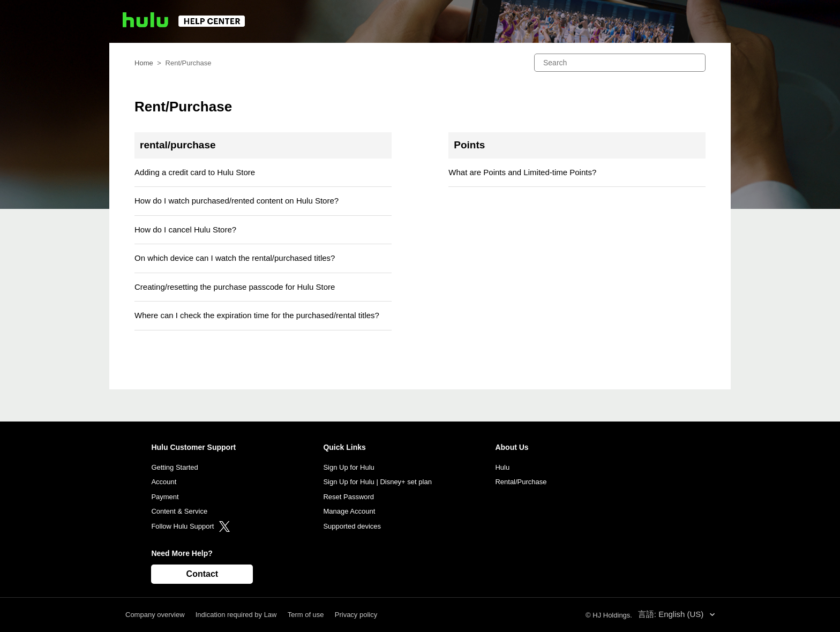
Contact (202, 574)
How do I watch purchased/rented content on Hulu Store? (237, 201)
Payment (165, 497)
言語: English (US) (672, 614)
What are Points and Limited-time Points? (522, 172)
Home (144, 63)
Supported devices (352, 526)
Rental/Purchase (521, 482)
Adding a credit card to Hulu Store (195, 172)
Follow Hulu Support (190, 526)
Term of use (306, 615)
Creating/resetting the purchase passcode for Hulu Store (235, 287)
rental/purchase (178, 145)
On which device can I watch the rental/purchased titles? (235, 258)
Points (469, 145)
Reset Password (348, 497)
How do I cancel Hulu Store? (185, 230)
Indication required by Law (236, 615)
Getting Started (174, 467)
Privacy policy (356, 615)
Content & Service (179, 511)
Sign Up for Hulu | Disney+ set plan (377, 482)
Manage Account (349, 511)
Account (164, 482)
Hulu (502, 467)
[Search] (620, 63)
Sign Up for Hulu (348, 467)
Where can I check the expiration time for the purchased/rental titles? (257, 315)
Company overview (155, 615)
